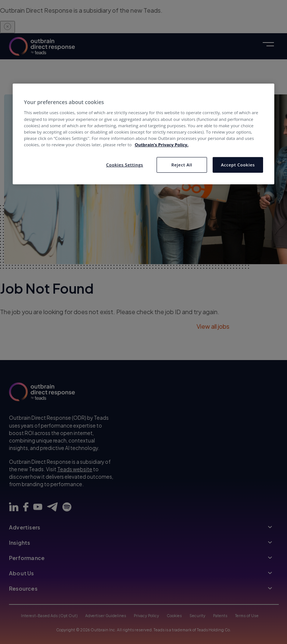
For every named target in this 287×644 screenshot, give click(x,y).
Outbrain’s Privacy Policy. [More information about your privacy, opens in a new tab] (161, 145)
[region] (143, 134)
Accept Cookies (238, 165)
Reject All (182, 165)
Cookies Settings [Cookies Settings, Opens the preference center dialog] (125, 165)
